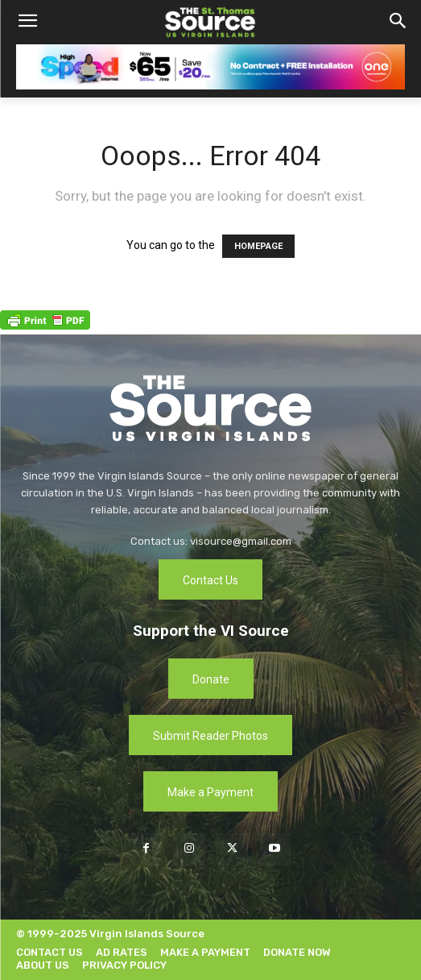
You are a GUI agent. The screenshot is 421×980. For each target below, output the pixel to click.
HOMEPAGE (258, 246)
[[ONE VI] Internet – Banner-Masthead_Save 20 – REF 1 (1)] (210, 67)
